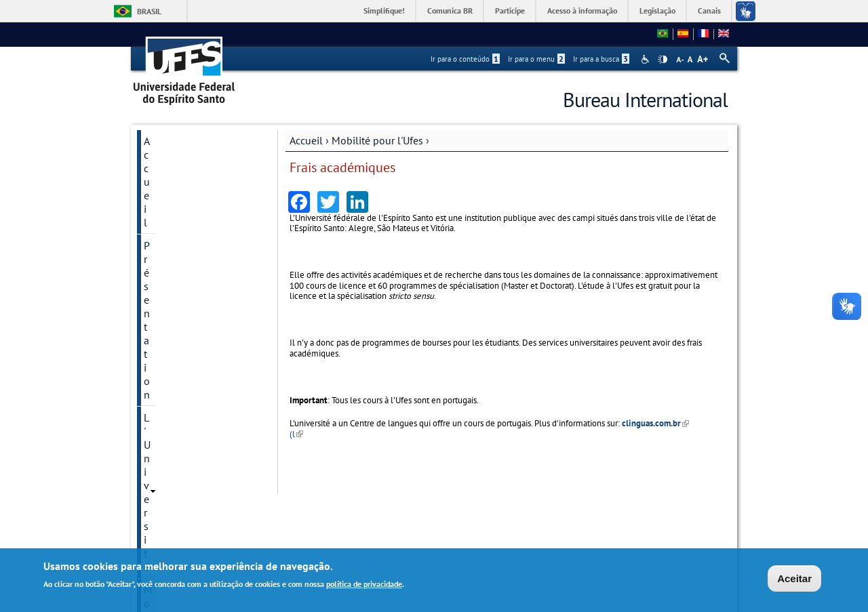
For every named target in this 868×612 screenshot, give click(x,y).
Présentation (173, 164)
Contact (161, 476)
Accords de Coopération (198, 348)
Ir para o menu (536, 59)
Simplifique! (384, 11)
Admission (166, 302)
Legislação (657, 11)
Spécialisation (174, 256)
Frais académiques (183, 325)
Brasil (149, 11)
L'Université (170, 187)
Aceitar (794, 578)
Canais (709, 11)
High (663, 60)
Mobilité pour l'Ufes (377, 140)
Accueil (306, 140)
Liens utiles (170, 394)
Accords (162, 499)
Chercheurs (168, 279)
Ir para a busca (601, 59)
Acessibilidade (647, 59)
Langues (163, 371)
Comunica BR (450, 11)
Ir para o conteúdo (465, 59)
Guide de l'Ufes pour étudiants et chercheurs (198, 424)
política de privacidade (364, 584)
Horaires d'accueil (184, 453)
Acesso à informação (582, 11)
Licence (160, 232)
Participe (510, 11)
